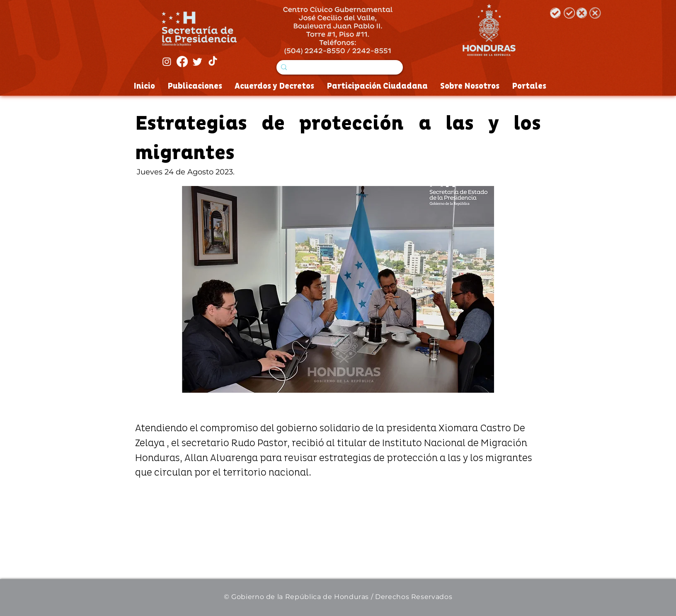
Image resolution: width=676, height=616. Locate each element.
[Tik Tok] (213, 62)
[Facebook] (182, 62)
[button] (338, 289)
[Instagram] (167, 62)
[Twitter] (197, 62)
